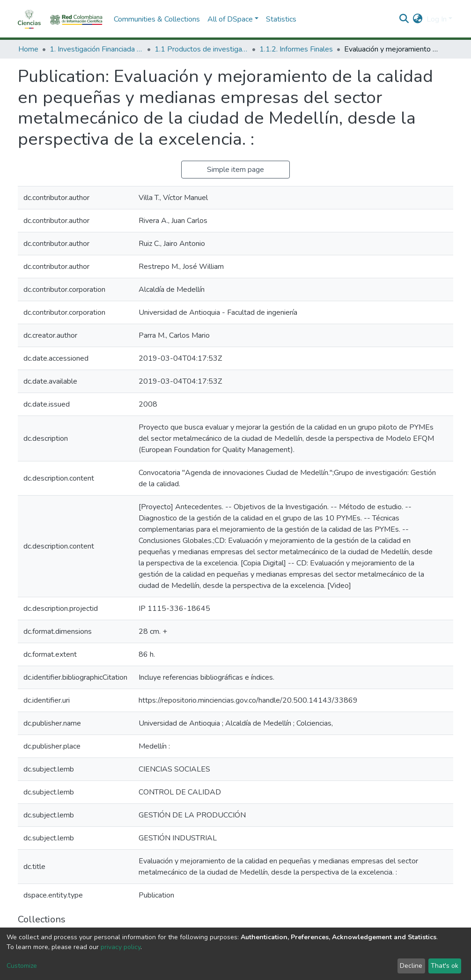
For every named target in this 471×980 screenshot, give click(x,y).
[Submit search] (404, 19)
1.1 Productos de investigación (201, 49)
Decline (411, 966)
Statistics (281, 19)
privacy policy (121, 947)
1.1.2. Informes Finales (296, 49)
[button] (418, 19)
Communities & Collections (157, 19)
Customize (22, 966)
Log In (437, 19)
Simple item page (235, 170)
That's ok (445, 966)
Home (28, 49)
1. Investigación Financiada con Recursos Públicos (96, 49)
